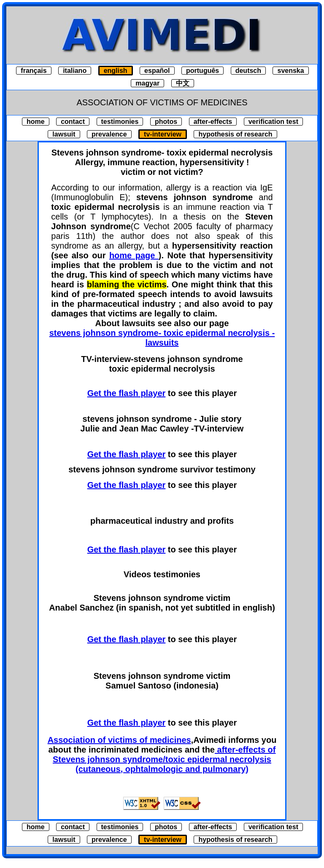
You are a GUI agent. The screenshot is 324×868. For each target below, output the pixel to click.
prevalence (109, 134)
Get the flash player (127, 393)
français (34, 71)
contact (73, 122)
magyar (147, 83)
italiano (75, 71)
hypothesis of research (235, 134)
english (116, 71)
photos (166, 122)
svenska (290, 71)
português (202, 71)
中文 (183, 83)
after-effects (213, 122)
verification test (273, 122)
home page (134, 255)
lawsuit (64, 134)
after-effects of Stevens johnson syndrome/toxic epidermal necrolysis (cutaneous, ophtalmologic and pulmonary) (164, 759)
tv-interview (163, 134)
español (157, 71)
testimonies (120, 122)
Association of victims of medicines (119, 740)
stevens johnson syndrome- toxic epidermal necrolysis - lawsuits (162, 338)
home (36, 122)
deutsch (248, 71)
